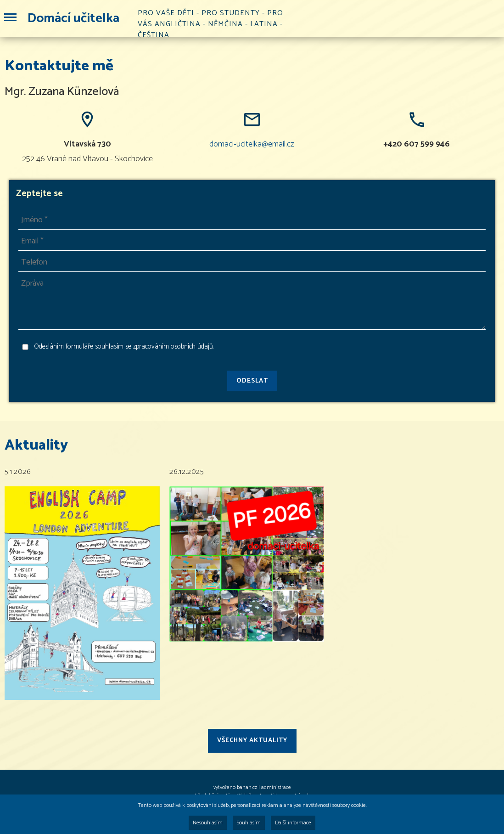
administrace (276, 787)
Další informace (293, 823)
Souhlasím (249, 823)
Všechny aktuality (252, 741)
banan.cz (247, 787)
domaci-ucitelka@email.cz (252, 144)
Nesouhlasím (208, 823)
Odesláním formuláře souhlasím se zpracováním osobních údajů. (124, 347)
